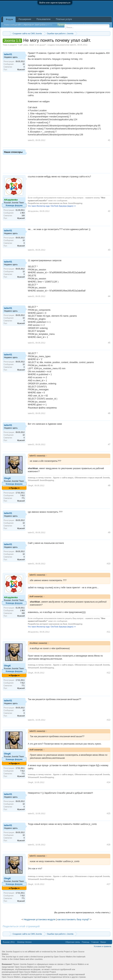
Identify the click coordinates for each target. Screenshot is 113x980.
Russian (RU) (9, 942)
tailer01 (73, 45)
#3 (109, 250)
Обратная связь (73, 942)
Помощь (86, 942)
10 (24, 64)
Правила (62, 25)
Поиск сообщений (12, 25)
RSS (109, 942)
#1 (109, 140)
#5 (109, 343)
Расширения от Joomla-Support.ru (35, 25)
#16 (109, 845)
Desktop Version (24, 942)
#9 (109, 532)
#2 (109, 211)
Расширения (25, 19)
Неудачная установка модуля (39, 919)
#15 (109, 813)
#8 (109, 485)
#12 (109, 673)
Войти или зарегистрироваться (55, 3)
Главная (95, 942)
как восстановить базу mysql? (73, 919)
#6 (109, 413)
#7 (109, 444)
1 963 (22, 213)
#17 (109, 884)
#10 (109, 564)
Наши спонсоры (13, 152)
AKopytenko (33, 211)
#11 (109, 632)
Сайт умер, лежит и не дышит (32, 45)
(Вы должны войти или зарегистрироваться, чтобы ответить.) (82, 912)
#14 (109, 782)
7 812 (22, 495)
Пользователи (43, 19)
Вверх (103, 942)
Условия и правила (102, 946)
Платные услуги (64, 19)
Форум (9, 19)
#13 (109, 720)
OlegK (7, 478)
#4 (109, 296)
